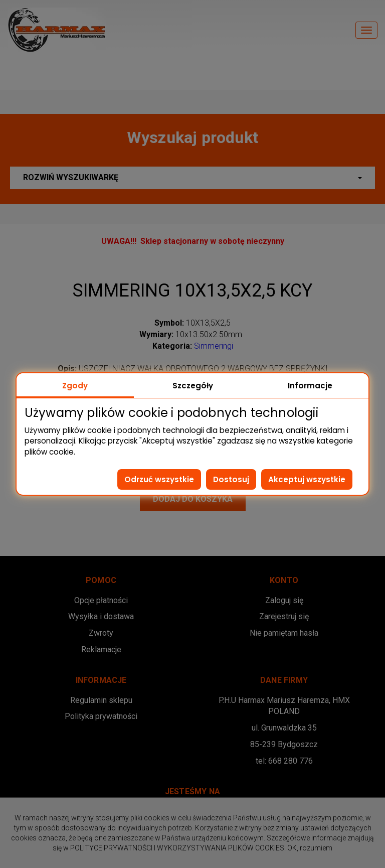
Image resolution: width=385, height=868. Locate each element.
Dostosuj (231, 479)
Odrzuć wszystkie (159, 479)
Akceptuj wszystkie (307, 479)
